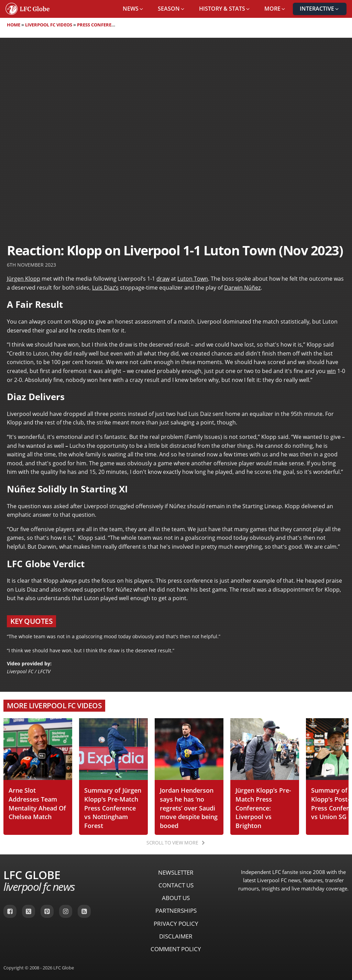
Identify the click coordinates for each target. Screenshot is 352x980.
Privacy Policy (176, 924)
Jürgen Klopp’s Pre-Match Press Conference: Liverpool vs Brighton (263, 808)
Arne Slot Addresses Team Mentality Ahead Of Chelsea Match (37, 803)
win (331, 371)
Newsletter (176, 872)
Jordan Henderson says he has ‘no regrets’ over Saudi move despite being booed (189, 808)
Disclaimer (176, 936)
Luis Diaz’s (105, 288)
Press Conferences (100, 25)
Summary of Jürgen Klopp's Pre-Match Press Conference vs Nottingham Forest (113, 808)
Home (14, 25)
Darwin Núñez (242, 288)
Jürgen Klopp (24, 279)
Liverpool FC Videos (49, 25)
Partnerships (176, 911)
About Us (176, 898)
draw (163, 279)
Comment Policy (176, 949)
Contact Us (176, 885)
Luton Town (193, 279)
